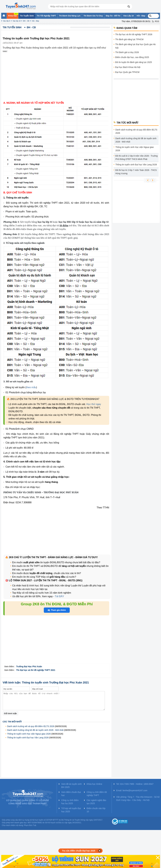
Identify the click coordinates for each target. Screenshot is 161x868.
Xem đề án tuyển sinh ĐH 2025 (71, 786)
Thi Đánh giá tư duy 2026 (127, 52)
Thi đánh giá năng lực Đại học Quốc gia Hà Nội (135, 46)
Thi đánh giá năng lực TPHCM (129, 39)
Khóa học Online (94, 784)
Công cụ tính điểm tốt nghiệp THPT (97, 794)
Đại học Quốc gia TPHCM (127, 72)
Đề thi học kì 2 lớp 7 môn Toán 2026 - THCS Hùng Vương (136, 172)
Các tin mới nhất (12, 722)
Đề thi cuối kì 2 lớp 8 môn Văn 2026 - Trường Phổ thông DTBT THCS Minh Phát (137, 157)
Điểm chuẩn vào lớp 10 (96, 810)
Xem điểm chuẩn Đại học (71, 794)
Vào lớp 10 (17, 21)
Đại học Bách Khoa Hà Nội (128, 67)
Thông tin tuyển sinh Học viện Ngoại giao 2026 (29, 734)
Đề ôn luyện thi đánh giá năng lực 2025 (134, 62)
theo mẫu (31, 387)
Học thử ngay (94, 404)
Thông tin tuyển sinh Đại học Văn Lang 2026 (28, 738)
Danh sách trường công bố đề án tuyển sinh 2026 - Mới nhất (35, 730)
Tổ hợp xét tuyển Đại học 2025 (71, 810)
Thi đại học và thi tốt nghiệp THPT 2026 (134, 34)
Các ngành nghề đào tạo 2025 (96, 802)
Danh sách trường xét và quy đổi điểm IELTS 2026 (31, 726)
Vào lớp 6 (7, 21)
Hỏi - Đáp (35, 21)
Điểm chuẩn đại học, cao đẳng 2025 (132, 57)
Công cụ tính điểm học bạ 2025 (70, 802)
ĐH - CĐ (26, 21)
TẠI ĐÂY (59, 596)
